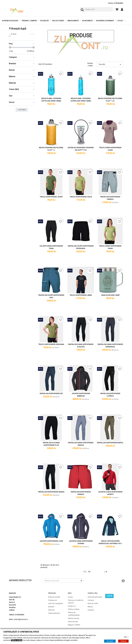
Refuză (123, 641)
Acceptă (110, 641)
